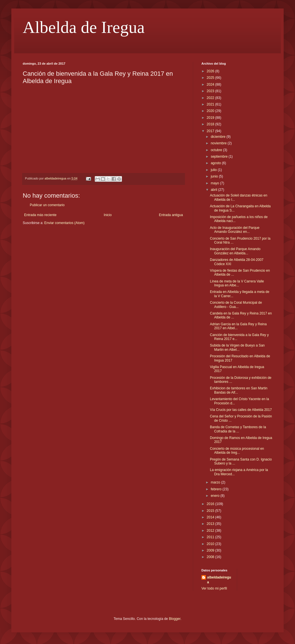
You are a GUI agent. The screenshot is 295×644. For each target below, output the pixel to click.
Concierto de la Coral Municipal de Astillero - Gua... (236, 305)
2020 (211, 111)
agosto (216, 163)
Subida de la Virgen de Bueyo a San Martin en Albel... (237, 347)
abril (214, 190)
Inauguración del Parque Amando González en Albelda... (235, 251)
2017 (211, 131)
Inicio (108, 215)
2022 (211, 98)
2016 (211, 504)
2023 (211, 91)
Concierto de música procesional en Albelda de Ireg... (237, 451)
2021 (211, 104)
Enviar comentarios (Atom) (64, 223)
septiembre (220, 157)
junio (215, 176)
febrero (217, 489)
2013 (211, 524)
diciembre (219, 137)
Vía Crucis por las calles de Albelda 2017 (241, 410)
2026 (211, 71)
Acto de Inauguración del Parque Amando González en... (235, 230)
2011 (211, 537)
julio (214, 170)
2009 (211, 550)
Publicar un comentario (47, 205)
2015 (211, 511)
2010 (211, 544)
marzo (216, 482)
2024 (211, 85)
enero (216, 496)
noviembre (219, 143)
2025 (211, 78)
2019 (211, 118)
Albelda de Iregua (84, 27)
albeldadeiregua (219, 580)
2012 (211, 531)
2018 (211, 124)
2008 (211, 557)
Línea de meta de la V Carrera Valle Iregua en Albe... (237, 283)
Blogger (175, 619)
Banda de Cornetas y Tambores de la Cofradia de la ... (238, 429)
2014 (211, 517)
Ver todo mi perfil (214, 588)
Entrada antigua (171, 215)
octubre (217, 150)
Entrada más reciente (40, 215)
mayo (215, 183)
